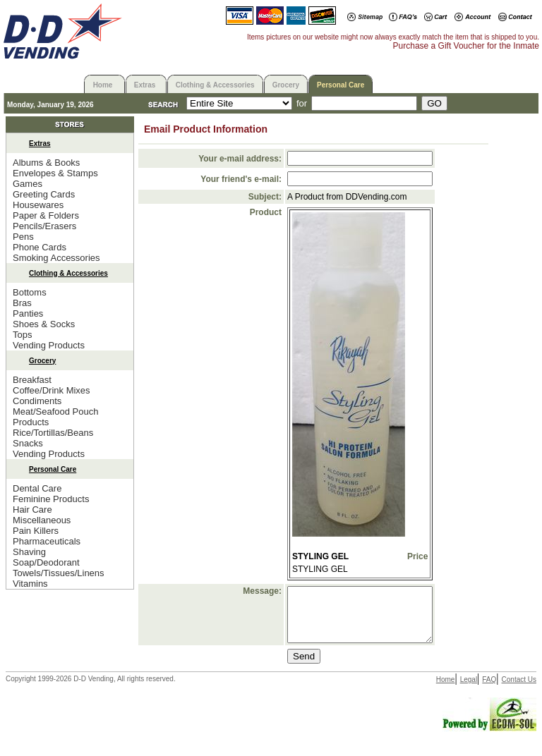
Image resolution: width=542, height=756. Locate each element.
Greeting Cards (44, 194)
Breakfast (32, 380)
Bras (22, 303)
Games (28, 184)
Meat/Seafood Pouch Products (55, 417)
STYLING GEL (320, 556)
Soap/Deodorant (46, 562)
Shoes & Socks (44, 324)
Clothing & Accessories (215, 85)
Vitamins (30, 584)
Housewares (38, 205)
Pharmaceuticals (47, 541)
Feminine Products (51, 499)
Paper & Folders (46, 215)
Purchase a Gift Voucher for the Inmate (466, 46)
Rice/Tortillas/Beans (53, 433)
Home (103, 85)
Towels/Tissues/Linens (59, 573)
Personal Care (341, 85)
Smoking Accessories (56, 258)
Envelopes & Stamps (55, 173)
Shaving (29, 552)
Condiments (37, 401)
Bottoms (30, 292)
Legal (469, 690)
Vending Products (49, 345)
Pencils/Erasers (44, 226)
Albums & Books (46, 163)
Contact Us (519, 690)
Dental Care (37, 488)
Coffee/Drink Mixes (52, 390)
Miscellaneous (42, 520)
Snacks (28, 443)
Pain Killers (36, 531)
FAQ (489, 690)
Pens (23, 237)
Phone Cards (40, 247)
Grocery (286, 85)
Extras (145, 85)
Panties (28, 313)
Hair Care (32, 510)
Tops (22, 335)
